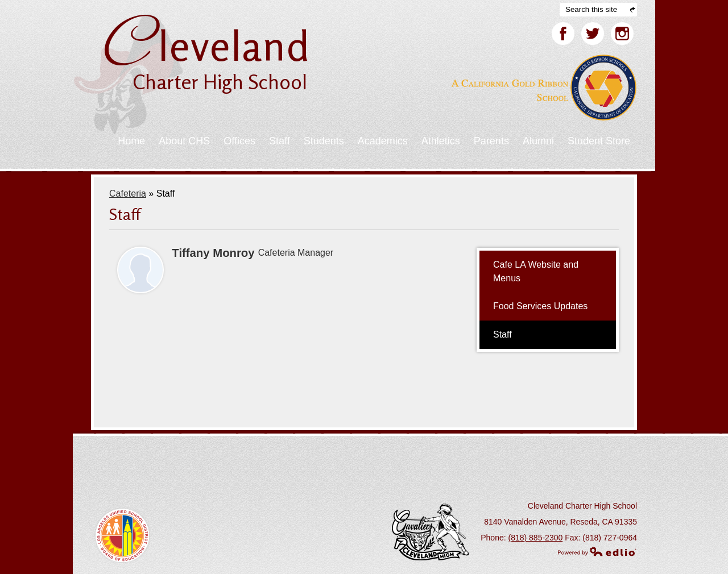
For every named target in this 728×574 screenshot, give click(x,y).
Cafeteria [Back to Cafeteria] (128, 194)
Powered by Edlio (597, 551)
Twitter (593, 36)
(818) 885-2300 (536, 538)
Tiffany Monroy (213, 253)
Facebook (563, 36)
